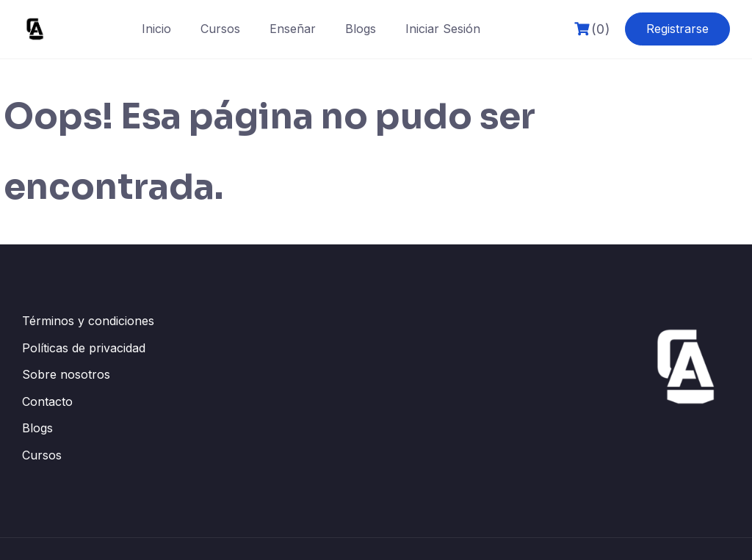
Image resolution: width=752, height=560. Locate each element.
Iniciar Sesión (443, 29)
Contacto (47, 401)
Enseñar (293, 29)
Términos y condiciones (88, 321)
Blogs (361, 29)
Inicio (156, 29)
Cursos (220, 29)
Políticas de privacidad (84, 348)
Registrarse (677, 29)
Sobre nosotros (66, 374)
